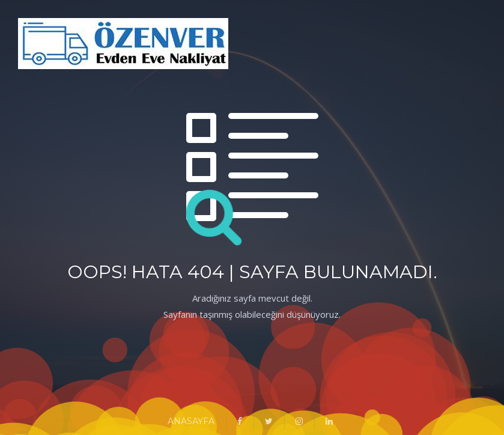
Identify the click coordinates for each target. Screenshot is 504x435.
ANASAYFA (191, 421)
